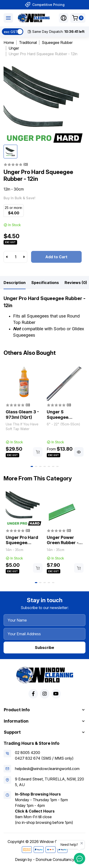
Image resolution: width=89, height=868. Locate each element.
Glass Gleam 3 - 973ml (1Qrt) (22, 415)
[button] (64, 18)
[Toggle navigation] (8, 18)
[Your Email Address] (44, 634)
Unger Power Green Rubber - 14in (63, 543)
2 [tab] (36, 466)
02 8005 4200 (28, 753)
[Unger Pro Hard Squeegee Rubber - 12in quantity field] (15, 257)
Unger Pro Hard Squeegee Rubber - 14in (22, 543)
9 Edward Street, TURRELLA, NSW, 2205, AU (49, 782)
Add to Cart (56, 257)
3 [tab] (40, 466)
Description (15, 283)
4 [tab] (45, 466)
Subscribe (44, 648)
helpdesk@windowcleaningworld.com (47, 769)
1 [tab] (32, 466)
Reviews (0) (76, 283)
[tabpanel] (24, 411)
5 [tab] (49, 466)
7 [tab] (57, 466)
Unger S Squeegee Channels (58, 417)
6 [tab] (53, 466)
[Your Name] (44, 620)
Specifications (45, 283)
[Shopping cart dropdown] (78, 18)
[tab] (15, 283)
